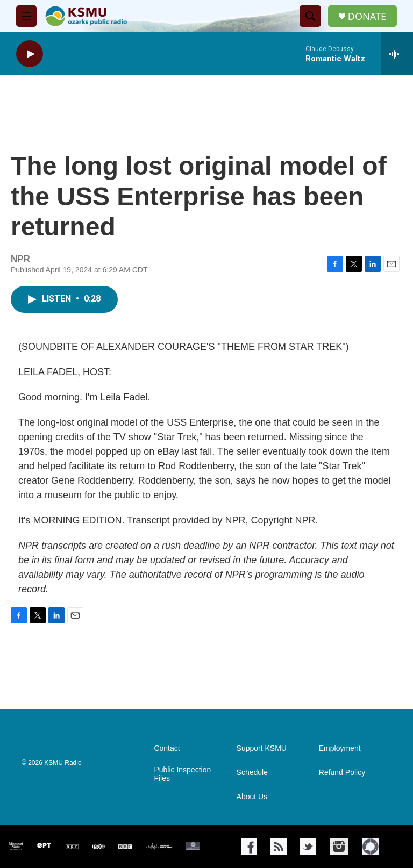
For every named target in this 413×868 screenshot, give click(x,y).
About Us (252, 797)
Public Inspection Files (182, 774)
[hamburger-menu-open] (26, 16)
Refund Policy (342, 773)
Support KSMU (262, 748)
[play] (30, 54)
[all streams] (397, 54)
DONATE (367, 16)
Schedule (252, 773)
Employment (340, 748)
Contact (167, 748)
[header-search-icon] (310, 16)
